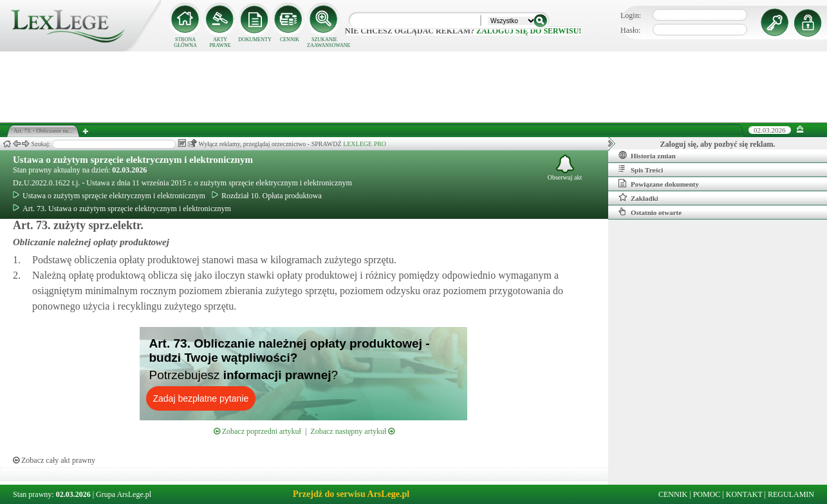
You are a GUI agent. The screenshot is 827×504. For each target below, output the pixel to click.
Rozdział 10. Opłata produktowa (267, 196)
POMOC (707, 494)
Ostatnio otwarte (650, 212)
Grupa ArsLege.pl (124, 494)
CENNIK (290, 40)
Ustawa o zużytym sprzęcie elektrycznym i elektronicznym (133, 160)
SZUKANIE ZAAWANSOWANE (324, 42)
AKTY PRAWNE (220, 42)
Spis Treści (641, 169)
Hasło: (630, 30)
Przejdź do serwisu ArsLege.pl (351, 494)
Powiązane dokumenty (659, 183)
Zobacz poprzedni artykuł (257, 431)
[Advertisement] (414, 87)
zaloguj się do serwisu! (529, 31)
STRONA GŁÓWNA (185, 42)
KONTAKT (744, 494)
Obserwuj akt (565, 168)
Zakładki (638, 198)
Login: (631, 15)
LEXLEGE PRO (365, 144)
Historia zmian (647, 155)
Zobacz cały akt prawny (54, 460)
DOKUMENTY (255, 40)
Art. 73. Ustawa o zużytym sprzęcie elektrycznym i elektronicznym (122, 209)
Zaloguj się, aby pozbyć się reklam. (718, 144)
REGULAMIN (791, 494)
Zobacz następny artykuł (352, 431)
